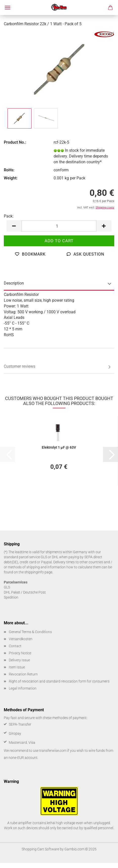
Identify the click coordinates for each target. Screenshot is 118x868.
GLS (7, 587)
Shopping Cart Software (40, 849)
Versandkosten (21, 639)
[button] (14, 226)
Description (14, 283)
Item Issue (17, 667)
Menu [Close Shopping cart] (8, 8)
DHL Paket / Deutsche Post (25, 592)
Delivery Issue (19, 660)
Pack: (9, 216)
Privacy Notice (20, 653)
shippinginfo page (38, 572)
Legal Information (23, 688)
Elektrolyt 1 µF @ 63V (59, 447)
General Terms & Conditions (30, 632)
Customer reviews (19, 366)
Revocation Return (23, 674)
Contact (15, 646)
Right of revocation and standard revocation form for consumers (59, 681)
